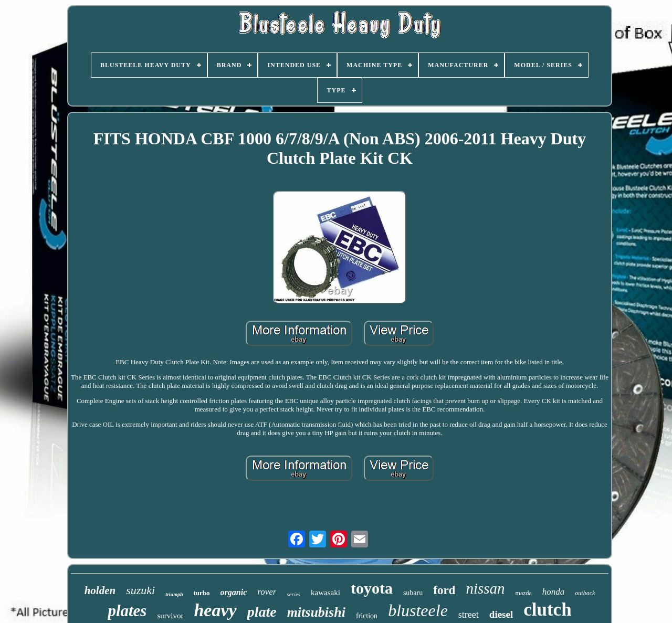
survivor (170, 616)
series (293, 594)
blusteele (418, 610)
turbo (202, 593)
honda (554, 592)
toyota (372, 588)
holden (100, 590)
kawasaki (325, 593)
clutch (547, 610)
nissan (485, 588)
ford (444, 590)
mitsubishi (316, 612)
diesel (501, 614)
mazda (524, 593)
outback (585, 593)
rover (267, 592)
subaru (413, 593)
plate (262, 612)
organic (234, 592)
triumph (174, 594)
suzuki (140, 590)
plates (127, 611)
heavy (215, 610)
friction (367, 616)
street (469, 615)
